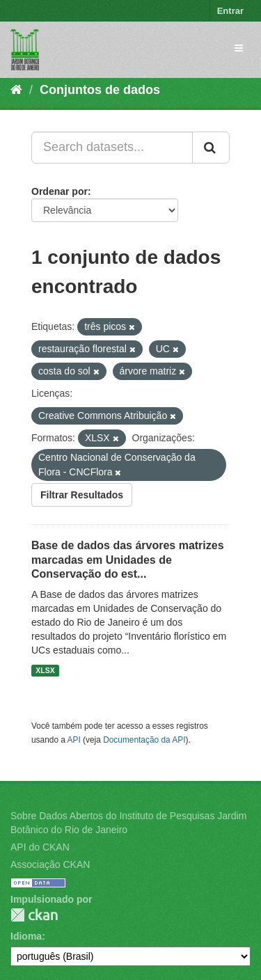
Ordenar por (60, 191)
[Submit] (211, 148)
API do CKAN (40, 847)
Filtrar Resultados (82, 495)
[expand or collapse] (239, 48)
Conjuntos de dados (100, 90)
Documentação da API (144, 740)
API (74, 740)
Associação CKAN (50, 864)
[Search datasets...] (112, 148)
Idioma (26, 936)
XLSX (45, 670)
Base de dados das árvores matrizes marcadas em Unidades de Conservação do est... (128, 560)
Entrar (230, 11)
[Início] (16, 90)
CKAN (34, 915)
